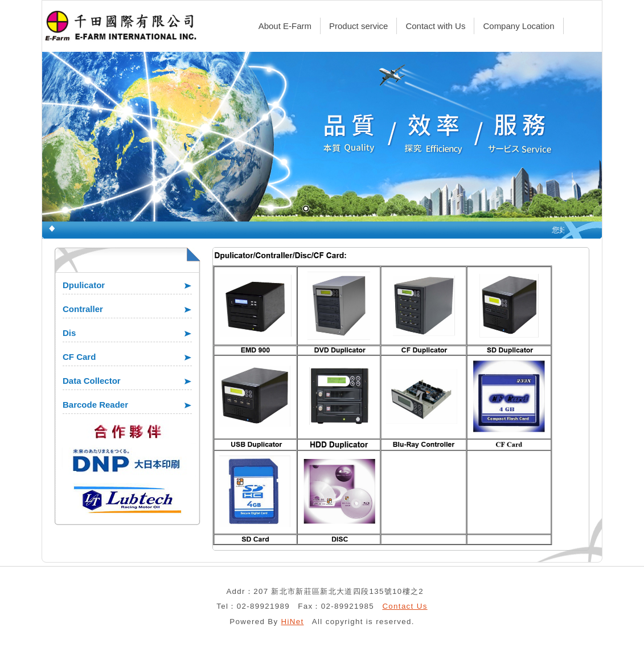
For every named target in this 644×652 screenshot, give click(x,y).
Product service (358, 26)
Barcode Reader (95, 405)
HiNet (293, 622)
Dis (69, 333)
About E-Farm (285, 26)
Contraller (83, 309)
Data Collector (92, 381)
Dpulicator (84, 285)
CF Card (79, 357)
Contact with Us (435, 26)
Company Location (518, 26)
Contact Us (405, 606)
